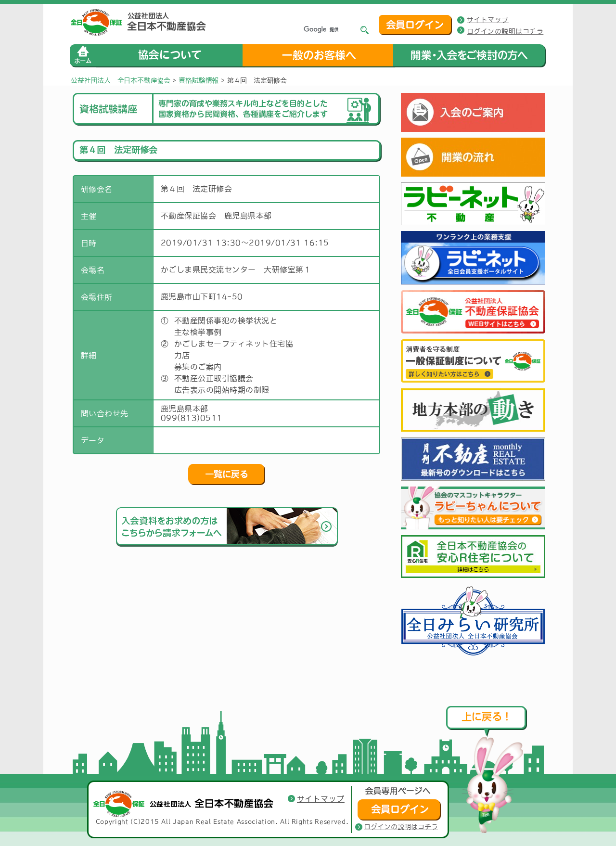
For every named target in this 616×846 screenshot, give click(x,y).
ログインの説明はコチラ (505, 31)
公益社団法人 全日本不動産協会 (121, 80)
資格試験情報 (199, 80)
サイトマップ (488, 20)
